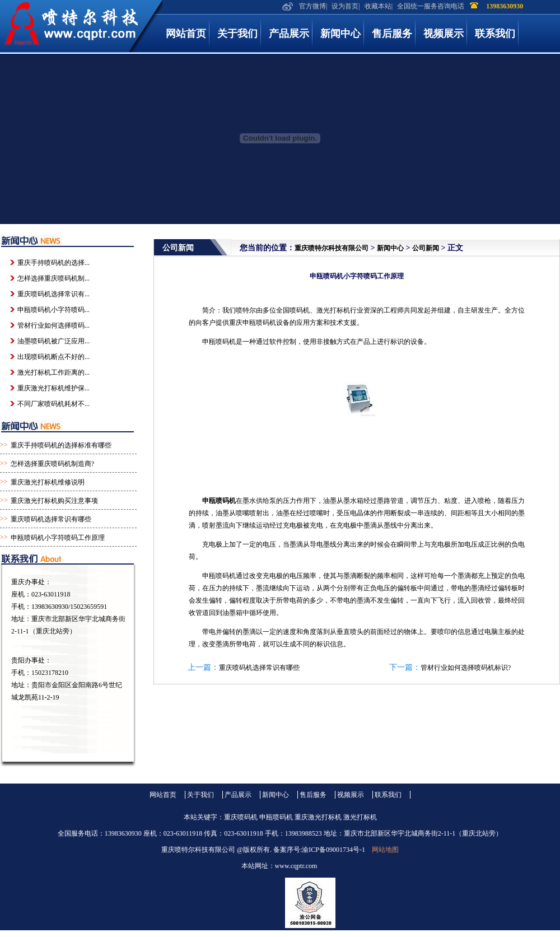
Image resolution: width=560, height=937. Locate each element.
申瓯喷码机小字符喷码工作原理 (58, 538)
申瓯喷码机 (219, 501)
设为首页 (345, 6)
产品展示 (289, 34)
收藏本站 (378, 6)
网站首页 (186, 34)
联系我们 (495, 34)
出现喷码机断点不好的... (53, 357)
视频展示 (444, 34)
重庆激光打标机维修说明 (48, 482)
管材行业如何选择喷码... (53, 325)
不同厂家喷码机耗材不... (53, 404)
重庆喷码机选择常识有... (53, 294)
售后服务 (392, 34)
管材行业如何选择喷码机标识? (466, 668)
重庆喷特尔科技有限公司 (332, 248)
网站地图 (385, 850)
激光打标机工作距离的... (53, 372)
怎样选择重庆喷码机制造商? (52, 464)
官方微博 (312, 6)
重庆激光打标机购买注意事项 (54, 501)
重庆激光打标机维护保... (53, 388)
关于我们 (237, 34)
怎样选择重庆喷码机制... (53, 278)
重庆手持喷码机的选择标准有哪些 (61, 445)
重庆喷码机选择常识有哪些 (259, 668)
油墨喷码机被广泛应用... (53, 341)
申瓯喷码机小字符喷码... (53, 310)
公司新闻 (426, 248)
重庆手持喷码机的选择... (53, 263)
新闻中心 (340, 34)
